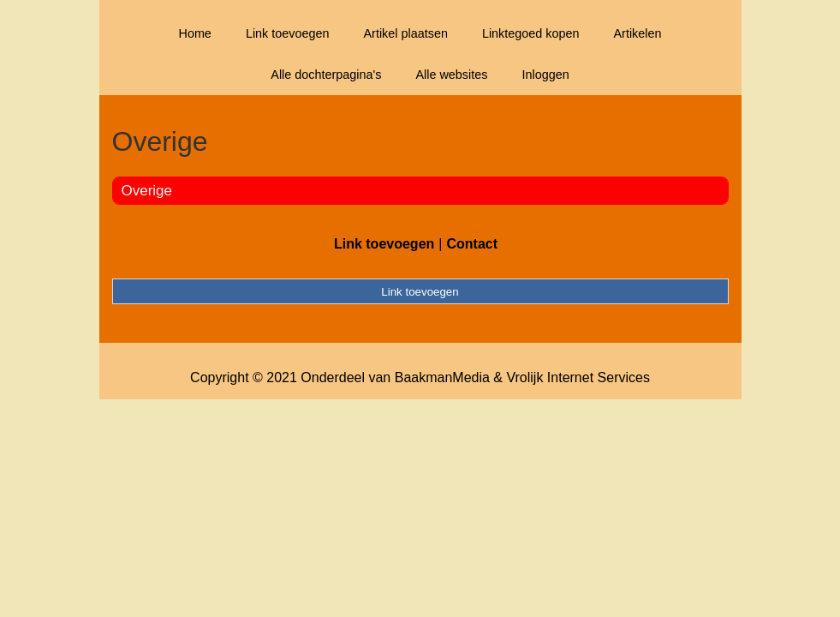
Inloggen (545, 75)
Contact (472, 244)
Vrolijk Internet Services (578, 377)
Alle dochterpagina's (326, 75)
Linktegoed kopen (531, 33)
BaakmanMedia (442, 377)
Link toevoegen (288, 33)
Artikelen (638, 33)
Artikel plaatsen (406, 33)
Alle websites (451, 75)
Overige (147, 191)
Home (194, 33)
